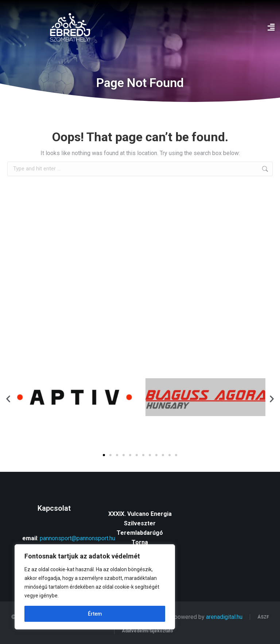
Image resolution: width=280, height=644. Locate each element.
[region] (95, 587)
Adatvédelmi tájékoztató (147, 631)
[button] (271, 27)
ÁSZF (263, 617)
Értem (95, 614)
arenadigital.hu (224, 617)
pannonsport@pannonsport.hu (77, 538)
